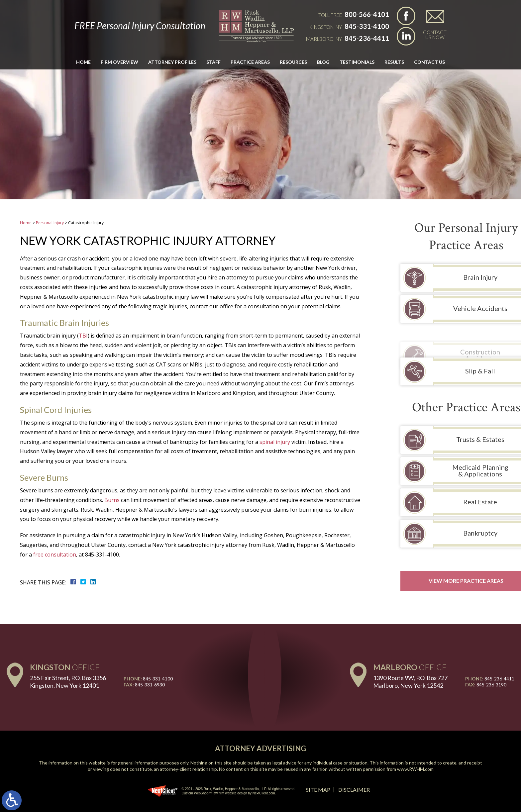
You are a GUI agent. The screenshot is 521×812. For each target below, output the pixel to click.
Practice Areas (250, 62)
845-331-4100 (367, 26)
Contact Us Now (435, 35)
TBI (83, 336)
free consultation (55, 555)
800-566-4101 (367, 14)
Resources (293, 62)
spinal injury (275, 442)
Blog (323, 62)
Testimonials (357, 62)
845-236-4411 (367, 38)
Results (394, 62)
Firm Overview (119, 62)
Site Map (318, 790)
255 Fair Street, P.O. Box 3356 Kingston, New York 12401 (68, 682)
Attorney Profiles (172, 62)
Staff (213, 62)
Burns (112, 500)
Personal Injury (50, 223)
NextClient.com (264, 793)
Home (83, 62)
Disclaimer (354, 790)
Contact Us (429, 62)
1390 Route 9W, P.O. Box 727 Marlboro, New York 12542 (410, 682)
